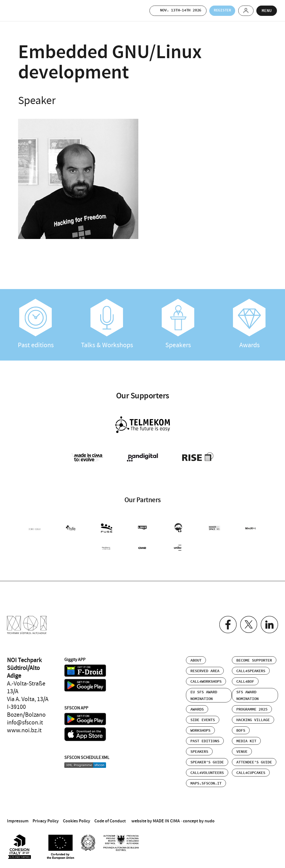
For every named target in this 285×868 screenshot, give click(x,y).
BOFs (241, 728)
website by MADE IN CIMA (156, 818)
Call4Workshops (206, 679)
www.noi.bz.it (24, 728)
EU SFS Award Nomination (204, 693)
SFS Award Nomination (247, 693)
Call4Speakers (251, 668)
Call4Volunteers (207, 770)
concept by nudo (199, 818)
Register (217, 10)
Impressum (18, 818)
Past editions (36, 324)
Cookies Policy (77, 818)
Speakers (178, 324)
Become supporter (254, 658)
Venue (242, 749)
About (196, 658)
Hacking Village (253, 717)
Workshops (200, 728)
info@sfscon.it (25, 720)
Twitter (247, 622)
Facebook (226, 622)
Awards (249, 324)
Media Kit (246, 738)
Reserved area (205, 668)
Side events (203, 717)
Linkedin (269, 622)
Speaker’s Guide (207, 759)
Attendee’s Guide (254, 759)
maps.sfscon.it (206, 781)
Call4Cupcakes (251, 770)
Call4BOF (245, 679)
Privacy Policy (46, 818)
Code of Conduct (110, 818)
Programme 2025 (252, 707)
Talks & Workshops (107, 324)
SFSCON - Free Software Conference (22, 11)
